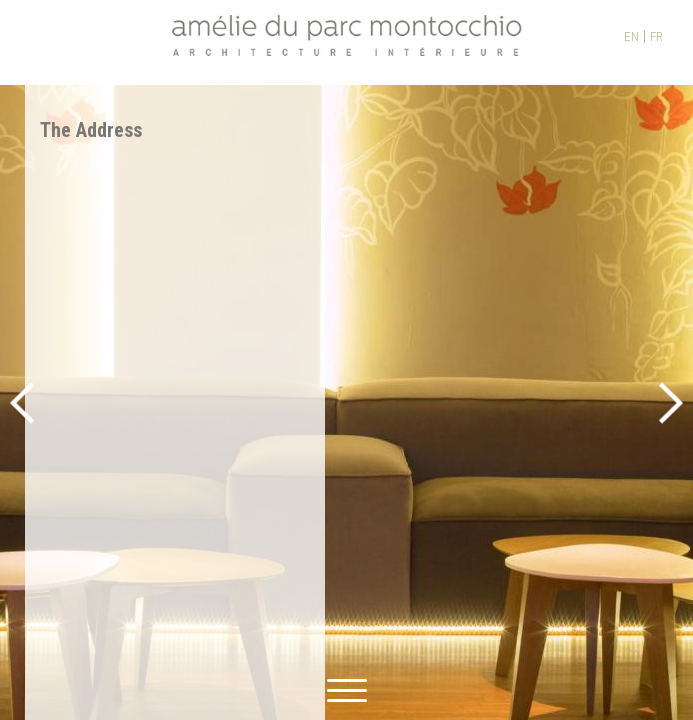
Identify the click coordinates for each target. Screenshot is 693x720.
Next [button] (671, 402)
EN (631, 36)
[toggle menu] (347, 687)
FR (656, 36)
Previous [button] (22, 402)
